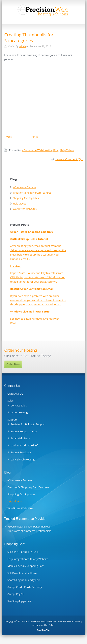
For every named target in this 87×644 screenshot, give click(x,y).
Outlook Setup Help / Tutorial (29, 239)
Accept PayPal (16, 594)
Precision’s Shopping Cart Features (32, 193)
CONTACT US (15, 394)
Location (16, 266)
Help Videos (67, 150)
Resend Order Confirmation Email (32, 289)
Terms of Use (73, 621)
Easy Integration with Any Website (28, 559)
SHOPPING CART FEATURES (24, 552)
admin (22, 46)
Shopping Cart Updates (26, 198)
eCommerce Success (24, 187)
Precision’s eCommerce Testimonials (29, 531)
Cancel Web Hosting (23, 459)
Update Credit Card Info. (25, 445)
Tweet (8, 137)
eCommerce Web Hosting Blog (40, 150)
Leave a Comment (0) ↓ (69, 159)
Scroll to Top (43, 630)
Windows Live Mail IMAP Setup (30, 312)
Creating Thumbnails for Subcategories (29, 38)
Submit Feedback (21, 452)
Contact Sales (19, 405)
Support (12, 420)
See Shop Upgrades (19, 601)
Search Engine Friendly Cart (24, 580)
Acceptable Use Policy (44, 625)
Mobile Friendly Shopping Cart (25, 566)
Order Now (13, 364)
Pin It (35, 137)
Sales (10, 401)
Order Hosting (19, 412)
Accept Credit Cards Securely (25, 587)
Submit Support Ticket (24, 431)
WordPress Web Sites (25, 209)
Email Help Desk (20, 438)
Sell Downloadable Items (22, 573)
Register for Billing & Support (28, 424)
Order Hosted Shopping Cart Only (32, 232)
